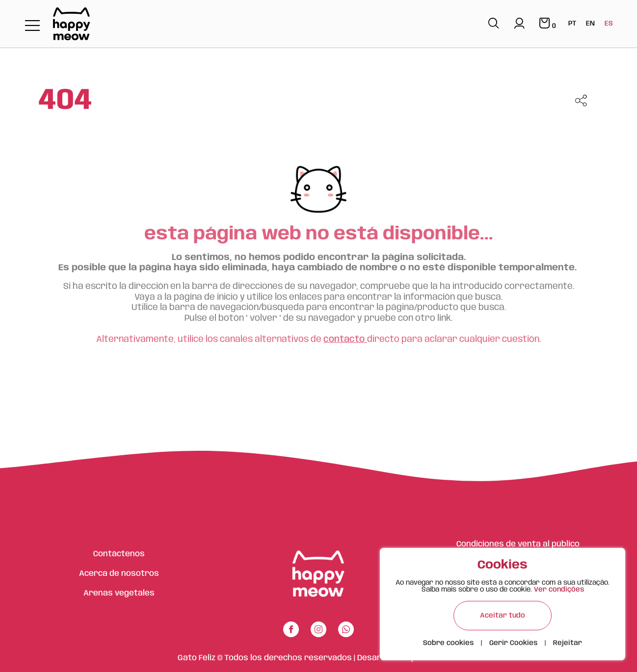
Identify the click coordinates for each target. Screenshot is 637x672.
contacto (345, 339)
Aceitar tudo (503, 616)
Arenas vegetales (119, 593)
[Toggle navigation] (32, 26)
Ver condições (559, 590)
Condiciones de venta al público (518, 544)
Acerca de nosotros (119, 574)
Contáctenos (119, 554)
